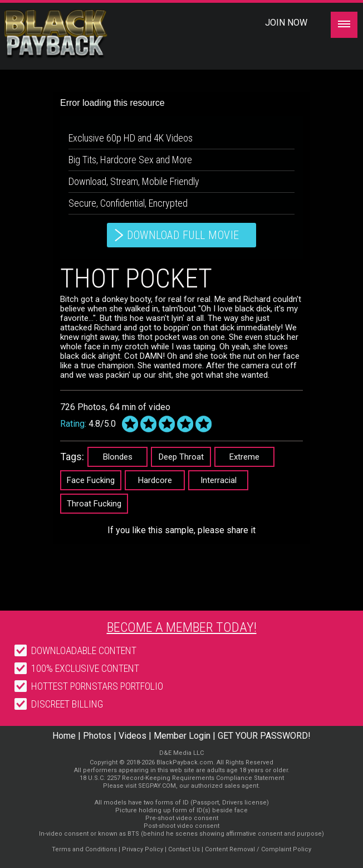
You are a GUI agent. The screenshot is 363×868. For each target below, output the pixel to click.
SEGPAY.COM (157, 786)
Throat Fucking (94, 504)
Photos (97, 736)
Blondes (118, 457)
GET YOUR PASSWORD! (264, 736)
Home (64, 736)
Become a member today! (182, 627)
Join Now (286, 23)
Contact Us (184, 849)
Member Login (182, 736)
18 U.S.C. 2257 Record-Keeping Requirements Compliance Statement (182, 778)
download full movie (183, 235)
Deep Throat (181, 457)
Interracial (219, 480)
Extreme (244, 457)
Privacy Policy (143, 849)
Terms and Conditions (84, 849)
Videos (133, 736)
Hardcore (155, 480)
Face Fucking (91, 480)
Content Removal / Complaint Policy (258, 849)
